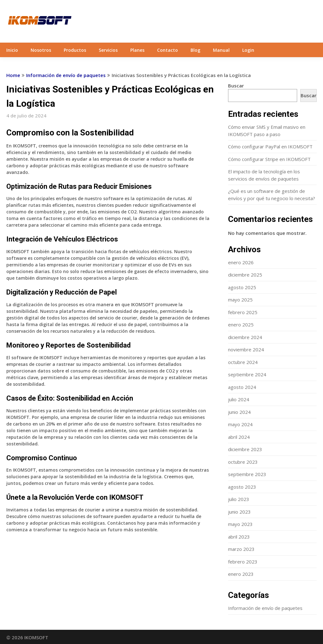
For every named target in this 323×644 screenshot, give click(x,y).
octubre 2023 (243, 462)
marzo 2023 (241, 549)
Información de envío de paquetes (66, 75)
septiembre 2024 (247, 374)
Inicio (12, 50)
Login (248, 50)
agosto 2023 (242, 487)
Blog (195, 50)
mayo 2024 (240, 424)
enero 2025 (241, 325)
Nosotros (41, 50)
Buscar (236, 86)
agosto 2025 (242, 287)
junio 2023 (239, 512)
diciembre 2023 (245, 449)
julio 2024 (239, 399)
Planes (137, 50)
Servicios (108, 50)
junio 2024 (239, 412)
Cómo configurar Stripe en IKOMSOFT (269, 159)
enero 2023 (241, 574)
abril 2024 (239, 437)
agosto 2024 (242, 387)
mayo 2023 (240, 524)
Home (13, 75)
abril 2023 (239, 537)
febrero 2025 (243, 312)
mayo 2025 (240, 300)
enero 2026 (241, 262)
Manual (221, 50)
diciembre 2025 (245, 275)
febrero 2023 (243, 562)
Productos (75, 50)
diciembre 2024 (245, 337)
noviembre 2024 (246, 349)
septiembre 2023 (247, 474)
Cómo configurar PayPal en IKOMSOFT (270, 146)
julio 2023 (239, 499)
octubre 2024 (243, 362)
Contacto (167, 50)
